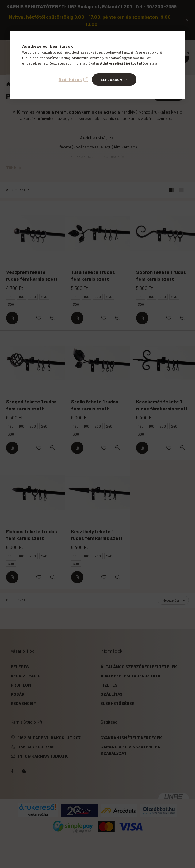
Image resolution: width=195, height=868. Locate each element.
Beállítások (70, 79)
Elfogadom (112, 80)
